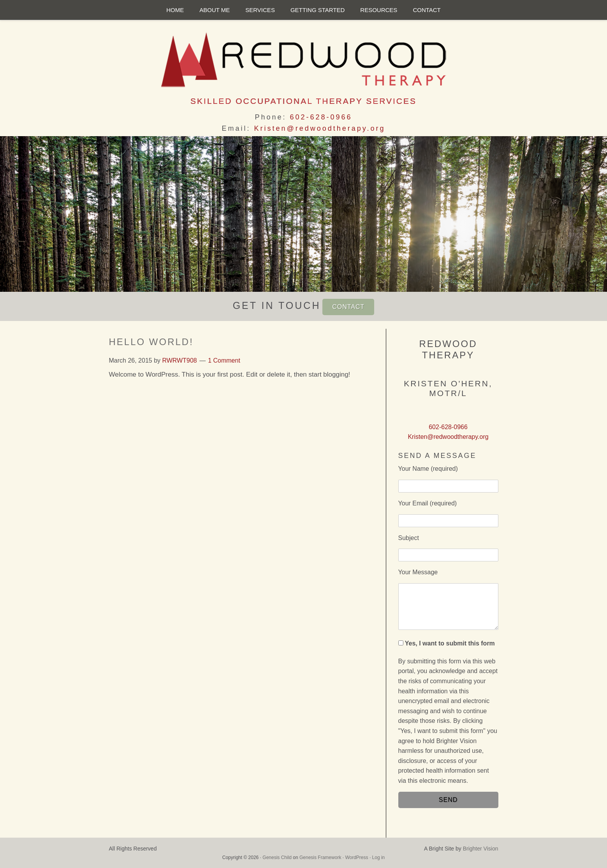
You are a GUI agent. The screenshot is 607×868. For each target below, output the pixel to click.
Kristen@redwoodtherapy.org (319, 128)
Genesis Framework (320, 857)
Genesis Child (277, 857)
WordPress (356, 857)
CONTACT (348, 307)
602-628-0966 (321, 117)
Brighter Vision (481, 849)
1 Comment (224, 360)
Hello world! (151, 342)
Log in (379, 857)
